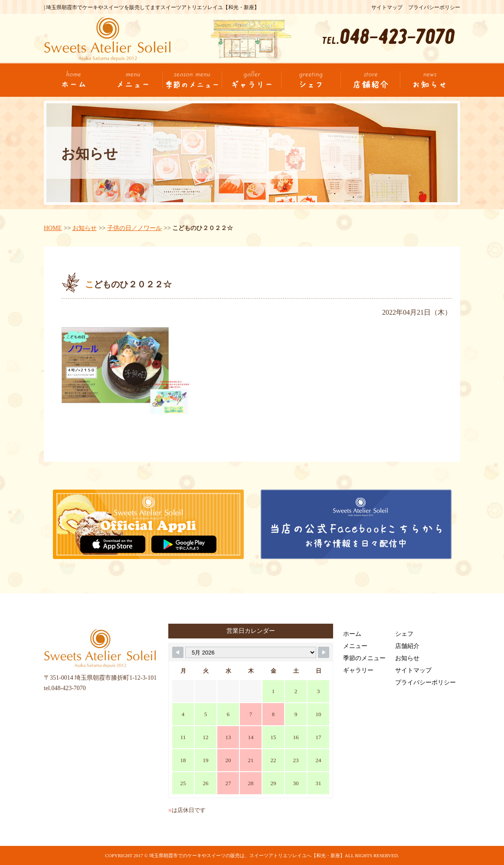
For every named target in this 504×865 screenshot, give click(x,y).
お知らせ (85, 228)
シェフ (404, 634)
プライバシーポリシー (434, 7)
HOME (53, 228)
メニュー (355, 646)
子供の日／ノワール (134, 228)
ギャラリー (358, 670)
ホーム (352, 634)
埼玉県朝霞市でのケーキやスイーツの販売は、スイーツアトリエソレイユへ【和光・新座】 (247, 855)
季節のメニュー (364, 658)
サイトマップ (387, 7)
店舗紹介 (407, 646)
